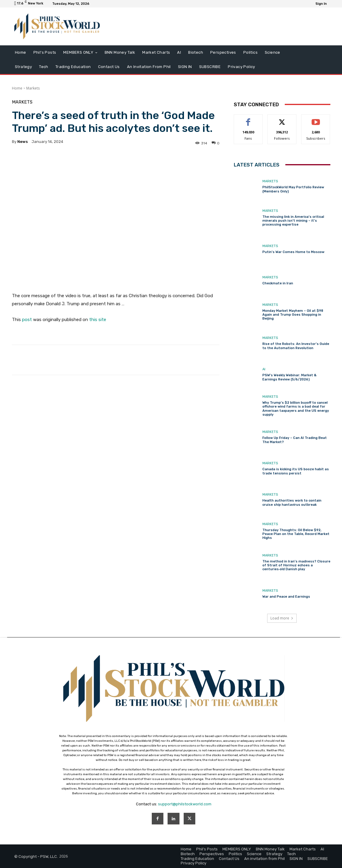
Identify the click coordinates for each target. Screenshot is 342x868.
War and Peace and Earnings (286, 597)
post (27, 320)
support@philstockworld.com (185, 804)
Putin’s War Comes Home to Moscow (293, 252)
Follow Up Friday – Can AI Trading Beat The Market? (295, 440)
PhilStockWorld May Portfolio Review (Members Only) (293, 189)
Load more (282, 618)
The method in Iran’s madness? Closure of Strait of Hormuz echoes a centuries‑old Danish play (296, 565)
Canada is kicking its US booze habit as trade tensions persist (296, 471)
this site (98, 320)
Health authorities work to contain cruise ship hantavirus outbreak (292, 502)
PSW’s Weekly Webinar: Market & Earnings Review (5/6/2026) (289, 377)
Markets (33, 88)
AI (264, 369)
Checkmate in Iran (278, 283)
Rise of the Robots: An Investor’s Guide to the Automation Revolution (296, 346)
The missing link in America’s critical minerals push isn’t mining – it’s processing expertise (293, 221)
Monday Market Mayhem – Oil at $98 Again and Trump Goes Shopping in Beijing (293, 315)
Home (17, 88)
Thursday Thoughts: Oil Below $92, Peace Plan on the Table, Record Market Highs (296, 534)
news (23, 142)
